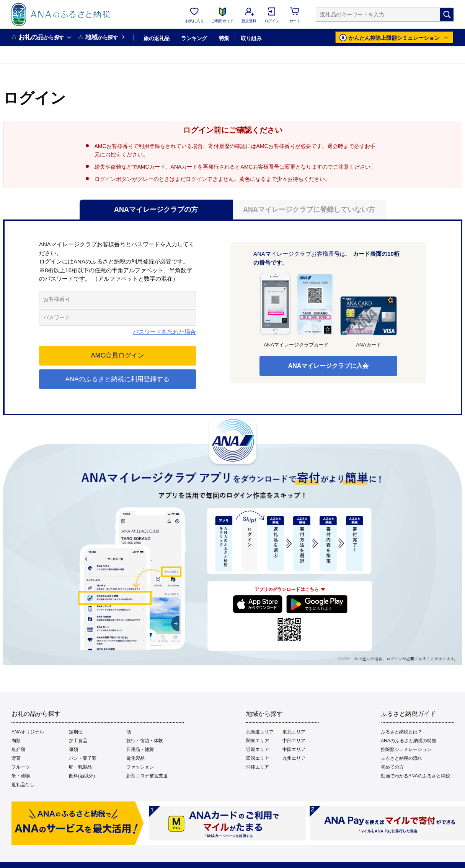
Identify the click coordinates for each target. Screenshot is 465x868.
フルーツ (21, 767)
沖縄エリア (258, 767)
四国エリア (258, 758)
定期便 (76, 732)
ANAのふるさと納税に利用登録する (117, 379)
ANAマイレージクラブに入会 (328, 366)
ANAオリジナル (28, 732)
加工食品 (78, 741)
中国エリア (294, 749)
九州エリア (294, 758)
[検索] (447, 15)
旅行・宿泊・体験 (145, 741)
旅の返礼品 (156, 38)
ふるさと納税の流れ (401, 758)
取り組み (251, 38)
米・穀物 (21, 776)
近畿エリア (258, 749)
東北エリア (294, 732)
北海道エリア (260, 732)
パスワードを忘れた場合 (164, 332)
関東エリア (258, 741)
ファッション (140, 767)
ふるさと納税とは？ (401, 732)
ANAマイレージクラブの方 (156, 210)
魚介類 (18, 749)
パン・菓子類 (83, 758)
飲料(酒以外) (82, 776)
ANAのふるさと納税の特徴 (409, 741)
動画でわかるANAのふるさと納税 (415, 776)
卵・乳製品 (80, 767)
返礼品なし (23, 785)
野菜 (16, 758)
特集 (224, 38)
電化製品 (135, 758)
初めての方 (392, 767)
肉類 (16, 741)
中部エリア (294, 741)
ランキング (194, 38)
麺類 (73, 749)
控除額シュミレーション (406, 749)
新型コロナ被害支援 (147, 776)
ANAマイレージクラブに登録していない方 (309, 210)
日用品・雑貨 (140, 749)
